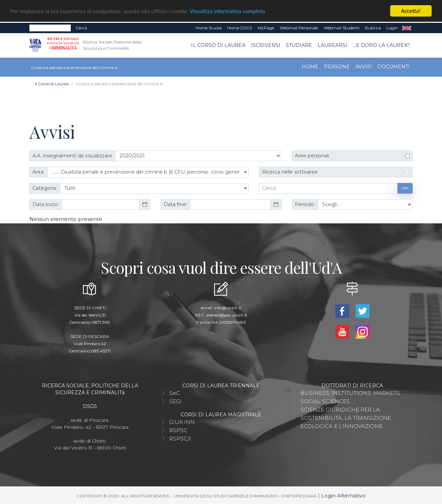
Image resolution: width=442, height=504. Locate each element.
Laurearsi (333, 45)
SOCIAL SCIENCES (325, 401)
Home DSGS (240, 28)
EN (407, 28)
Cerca (81, 28)
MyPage (266, 28)
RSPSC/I (180, 438)
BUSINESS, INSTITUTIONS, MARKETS (350, 393)
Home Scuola (209, 28)
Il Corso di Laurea (218, 45)
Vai (405, 188)
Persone (337, 66)
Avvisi (364, 66)
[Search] (50, 28)
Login (392, 28)
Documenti (394, 66)
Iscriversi (266, 45)
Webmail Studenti (342, 28)
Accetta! (411, 11)
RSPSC (178, 430)
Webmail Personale (299, 28)
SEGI (175, 401)
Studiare (299, 45)
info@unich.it (228, 307)
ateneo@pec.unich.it (227, 315)
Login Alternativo (343, 495)
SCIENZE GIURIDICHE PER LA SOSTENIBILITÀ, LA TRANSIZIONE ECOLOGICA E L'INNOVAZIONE (346, 418)
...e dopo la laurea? (381, 45)
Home (310, 66)
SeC (175, 393)
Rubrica (373, 28)
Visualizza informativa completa (228, 11)
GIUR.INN (182, 422)
